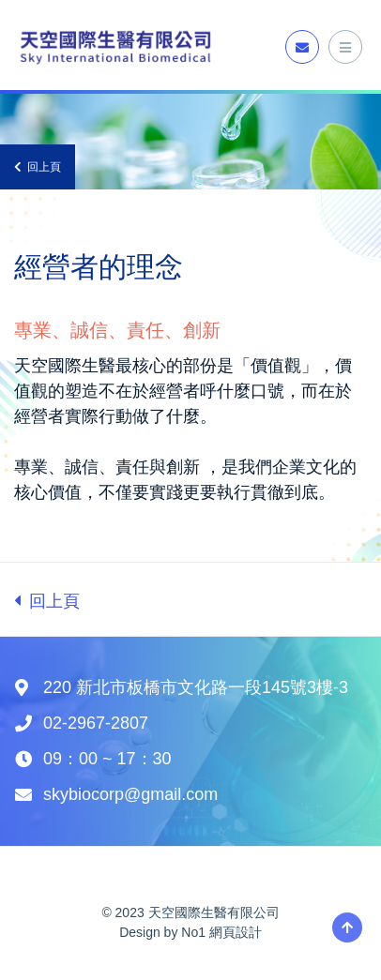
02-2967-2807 (96, 723)
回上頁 (38, 167)
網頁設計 (236, 932)
